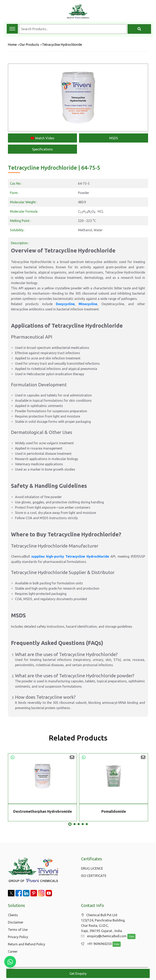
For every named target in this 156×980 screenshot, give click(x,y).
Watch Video (42, 138)
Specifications (42, 149)
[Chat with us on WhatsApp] (10, 962)
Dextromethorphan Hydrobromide (43, 811)
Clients (13, 915)
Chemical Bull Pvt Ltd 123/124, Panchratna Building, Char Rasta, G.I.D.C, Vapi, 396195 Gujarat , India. (103, 923)
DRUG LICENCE (92, 868)
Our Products (29, 45)
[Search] (139, 29)
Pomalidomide (114, 811)
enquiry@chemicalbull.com (103, 936)
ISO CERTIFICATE (94, 876)
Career (13, 951)
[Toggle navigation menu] (12, 29)
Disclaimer (16, 922)
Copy (129, 937)
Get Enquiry (78, 974)
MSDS (114, 138)
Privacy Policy (18, 937)
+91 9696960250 (95, 944)
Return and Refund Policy (27, 944)
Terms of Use (18, 930)
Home (12, 45)
